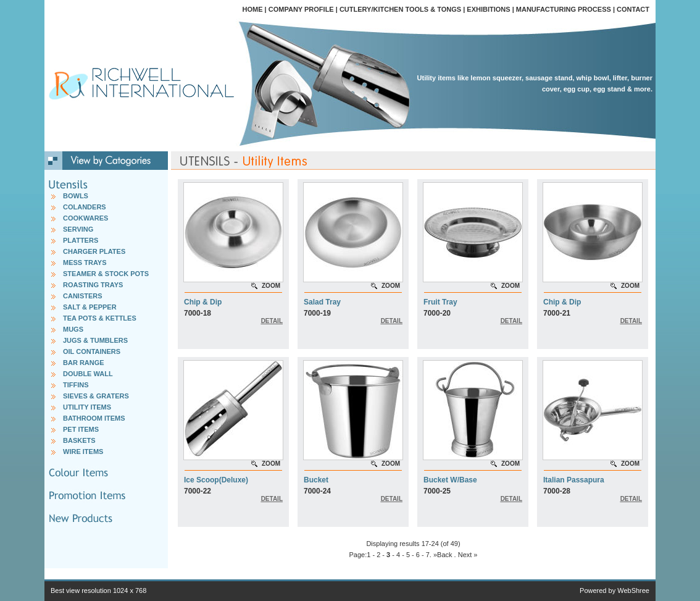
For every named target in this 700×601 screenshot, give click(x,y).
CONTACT (633, 9)
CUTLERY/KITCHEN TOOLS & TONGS (400, 9)
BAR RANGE (84, 363)
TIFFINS (76, 385)
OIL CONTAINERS (92, 351)
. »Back (441, 555)
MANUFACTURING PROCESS (564, 9)
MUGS (73, 329)
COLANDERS (85, 207)
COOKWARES (85, 218)
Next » (468, 555)
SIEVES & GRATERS (96, 396)
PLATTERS (81, 240)
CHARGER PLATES (94, 251)
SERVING (78, 229)
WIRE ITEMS (83, 452)
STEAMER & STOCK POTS (106, 274)
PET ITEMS (81, 429)
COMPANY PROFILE (301, 9)
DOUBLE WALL (88, 374)
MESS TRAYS (85, 263)
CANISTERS (83, 296)
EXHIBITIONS (488, 9)
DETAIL (272, 321)
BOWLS (76, 196)
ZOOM (271, 286)
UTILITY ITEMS (87, 407)
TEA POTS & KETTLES (100, 318)
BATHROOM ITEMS (94, 418)
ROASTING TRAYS (93, 285)
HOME (253, 9)
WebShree (633, 590)
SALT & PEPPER (90, 307)
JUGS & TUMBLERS (95, 340)
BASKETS (79, 440)
